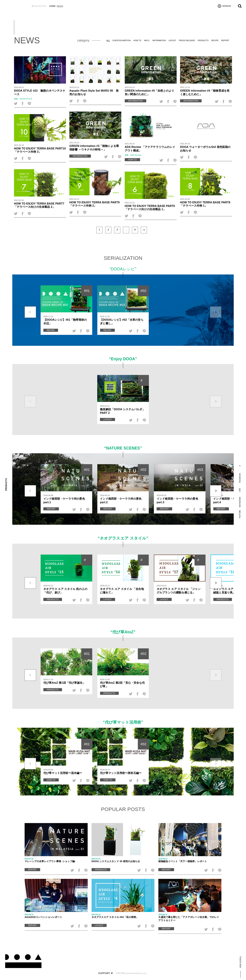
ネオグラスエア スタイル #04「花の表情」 (123, 916)
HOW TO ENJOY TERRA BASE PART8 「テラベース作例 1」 (205, 204)
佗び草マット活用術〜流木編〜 (63, 773)
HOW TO (137, 40)
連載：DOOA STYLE (23, 99)
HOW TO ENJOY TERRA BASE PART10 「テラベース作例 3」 (40, 150)
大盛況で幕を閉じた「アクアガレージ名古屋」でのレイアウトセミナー (190, 918)
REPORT (225, 40)
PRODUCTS (203, 40)
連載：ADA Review (133, 155)
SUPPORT (105, 973)
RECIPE (215, 40)
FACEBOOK (240, 478)
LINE (240, 490)
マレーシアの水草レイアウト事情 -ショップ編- (56, 860)
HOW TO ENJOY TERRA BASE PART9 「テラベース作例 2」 (94, 204)
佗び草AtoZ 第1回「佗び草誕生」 (64, 683)
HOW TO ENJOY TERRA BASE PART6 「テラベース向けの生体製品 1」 (150, 208)
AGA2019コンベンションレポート (56, 916)
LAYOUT (172, 40)
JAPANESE (224, 6)
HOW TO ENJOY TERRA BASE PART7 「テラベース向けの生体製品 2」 (39, 205)
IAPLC (147, 40)
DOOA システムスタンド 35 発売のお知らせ (123, 860)
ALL (108, 40)
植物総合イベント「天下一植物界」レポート (190, 860)
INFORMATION (159, 40)
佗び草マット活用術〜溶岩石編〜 (121, 773)
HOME (52, 6)
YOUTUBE (240, 514)
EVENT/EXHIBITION (122, 40)
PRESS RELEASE (187, 40)
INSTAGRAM (240, 502)
